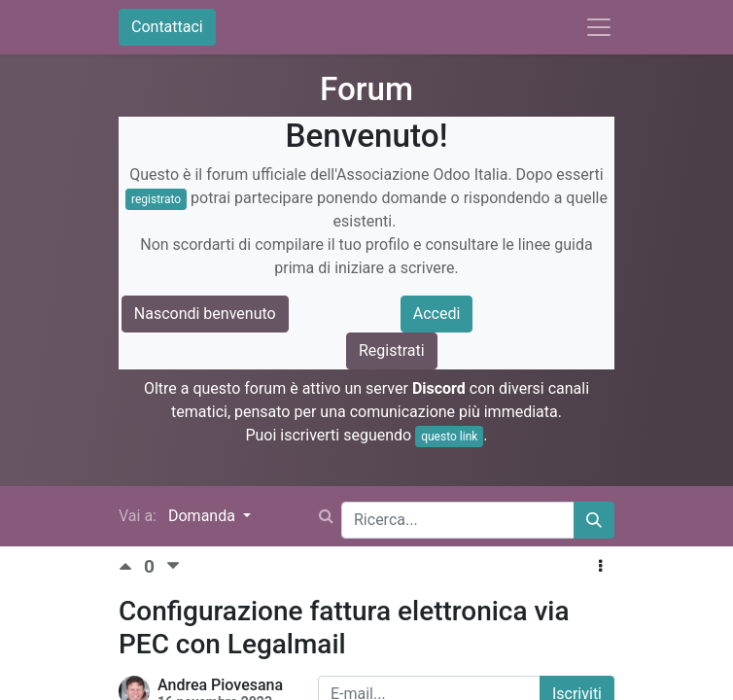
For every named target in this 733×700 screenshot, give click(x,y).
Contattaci (167, 27)
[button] (600, 567)
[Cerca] (594, 520)
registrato (156, 199)
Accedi (437, 314)
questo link (449, 437)
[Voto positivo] (131, 566)
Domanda (204, 516)
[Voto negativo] (173, 566)
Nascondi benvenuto (205, 314)
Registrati (392, 350)
